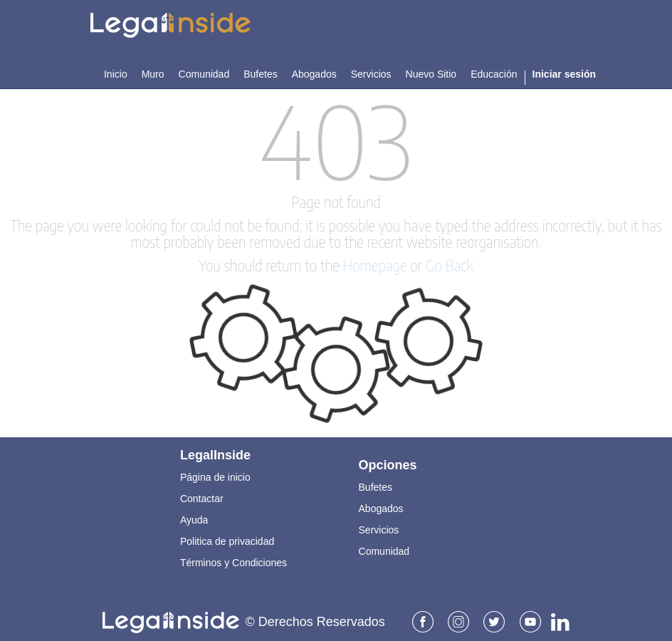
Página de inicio (215, 472)
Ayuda (194, 515)
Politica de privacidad (227, 536)
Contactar (202, 494)
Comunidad (384, 546)
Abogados (381, 504)
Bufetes (376, 482)
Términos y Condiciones (233, 558)
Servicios (379, 525)
